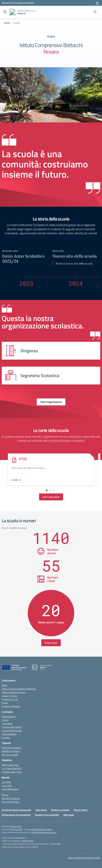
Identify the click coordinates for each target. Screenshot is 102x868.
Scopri (15, 479)
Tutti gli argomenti (10, 801)
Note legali (69, 814)
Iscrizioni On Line (10, 698)
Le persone (7, 722)
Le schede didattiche (12, 767)
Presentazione (9, 715)
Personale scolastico (12, 747)
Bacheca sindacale (11, 797)
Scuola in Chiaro (9, 695)
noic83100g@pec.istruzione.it (44, 831)
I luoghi (5, 719)
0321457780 (17, 828)
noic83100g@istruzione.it (41, 828)
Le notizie (6, 781)
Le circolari (7, 784)
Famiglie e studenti (11, 750)
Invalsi (5, 702)
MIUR (4, 684)
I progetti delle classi (12, 771)
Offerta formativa (10, 764)
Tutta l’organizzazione (51, 401)
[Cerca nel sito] (95, 12)
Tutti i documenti (51, 496)
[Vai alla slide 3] (53, 489)
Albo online (41, 809)
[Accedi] (97, 3)
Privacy (5, 794)
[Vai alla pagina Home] (7, 23)
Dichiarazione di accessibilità (16, 814)
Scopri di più (51, 642)
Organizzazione (9, 733)
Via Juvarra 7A (15, 825)
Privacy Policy (81, 809)
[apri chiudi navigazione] (5, 12)
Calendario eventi (10, 788)
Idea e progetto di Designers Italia (84, 857)
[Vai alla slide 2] (50, 489)
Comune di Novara (11, 705)
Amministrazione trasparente (16, 809)
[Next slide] (98, 284)
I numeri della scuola (12, 726)
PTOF (23, 458)
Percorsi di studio (10, 754)
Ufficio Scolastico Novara (14, 691)
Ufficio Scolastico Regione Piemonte (19, 688)
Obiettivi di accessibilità (47, 814)
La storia (6, 736)
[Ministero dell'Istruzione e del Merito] (18, 3)
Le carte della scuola (12, 729)
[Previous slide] (4, 284)
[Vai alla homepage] (12, 12)
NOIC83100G (28, 840)
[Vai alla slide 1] (47, 489)
